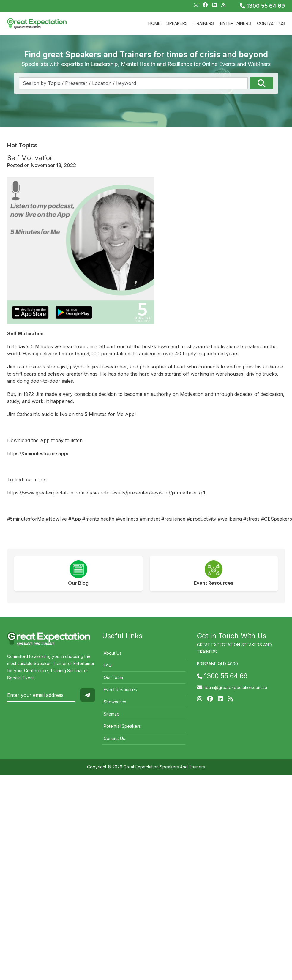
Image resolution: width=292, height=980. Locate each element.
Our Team (113, 677)
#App (75, 519)
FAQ (108, 665)
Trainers (204, 23)
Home (154, 23)
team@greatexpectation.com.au (236, 687)
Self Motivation (31, 158)
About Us (113, 653)
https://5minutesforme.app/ (38, 453)
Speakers (177, 23)
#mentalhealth (98, 519)
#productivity (202, 519)
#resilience (173, 519)
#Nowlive (56, 519)
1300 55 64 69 (262, 6)
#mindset (150, 519)
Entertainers (236, 23)
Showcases (115, 702)
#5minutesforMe (26, 519)
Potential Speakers (122, 726)
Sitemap (112, 714)
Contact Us (271, 23)
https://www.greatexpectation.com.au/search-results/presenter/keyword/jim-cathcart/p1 (106, 493)
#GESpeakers (277, 519)
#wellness (127, 519)
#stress (251, 519)
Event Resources (120, 690)
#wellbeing (230, 519)
